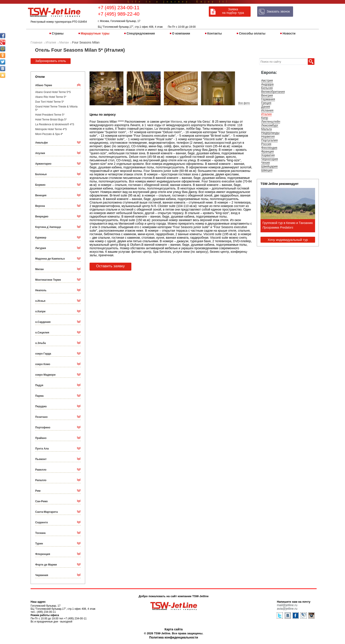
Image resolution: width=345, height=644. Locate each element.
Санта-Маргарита (46, 512)
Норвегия (268, 136)
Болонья (41, 174)
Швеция (267, 170)
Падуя (39, 385)
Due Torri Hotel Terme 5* (50, 102)
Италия (266, 114)
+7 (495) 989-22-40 (119, 14)
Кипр (265, 118)
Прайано (41, 438)
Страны (58, 33)
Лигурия (41, 248)
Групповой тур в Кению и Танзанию (288, 223)
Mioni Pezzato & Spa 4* (49, 134)
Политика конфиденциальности (174, 637)
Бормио (40, 185)
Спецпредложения (141, 33)
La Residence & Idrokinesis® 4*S (55, 124)
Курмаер (41, 238)
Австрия (267, 80)
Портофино (43, 428)
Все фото (244, 103)
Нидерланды (270, 133)
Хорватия (268, 155)
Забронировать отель (51, 61)
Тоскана (40, 533)
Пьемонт (41, 459)
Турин (39, 544)
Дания (266, 107)
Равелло (41, 470)
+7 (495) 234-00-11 (119, 8)
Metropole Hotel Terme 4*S (51, 129)
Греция (266, 103)
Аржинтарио (43, 164)
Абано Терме (44, 85)
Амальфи (41, 143)
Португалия (269, 140)
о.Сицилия (42, 333)
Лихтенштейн (271, 122)
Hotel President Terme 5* (50, 115)
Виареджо (42, 216)
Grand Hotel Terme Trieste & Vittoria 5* (56, 108)
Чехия (265, 163)
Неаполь (41, 290)
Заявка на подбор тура (233, 11)
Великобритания (273, 92)
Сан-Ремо (41, 501)
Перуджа (41, 406)
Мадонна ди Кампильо (50, 259)
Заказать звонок (278, 11)
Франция (267, 151)
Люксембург (270, 125)
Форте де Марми (46, 565)
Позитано (41, 417)
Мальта (266, 129)
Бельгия (267, 88)
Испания (267, 110)
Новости (289, 33)
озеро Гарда (43, 354)
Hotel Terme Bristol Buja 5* (51, 120)
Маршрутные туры (95, 33)
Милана (176, 122)
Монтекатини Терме (48, 280)
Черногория (270, 159)
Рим (38, 491)
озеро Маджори (45, 375)
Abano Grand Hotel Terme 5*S (53, 92)
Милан (39, 269)
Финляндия (269, 148)
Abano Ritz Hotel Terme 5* (51, 97)
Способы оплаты (252, 33)
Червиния (42, 575)
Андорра (267, 84)
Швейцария (269, 166)
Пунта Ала (42, 449)
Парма (39, 396)
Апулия (40, 153)
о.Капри (40, 311)
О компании (181, 33)
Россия (266, 144)
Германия (268, 99)
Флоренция (43, 554)
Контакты (215, 33)
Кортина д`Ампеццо (48, 227)
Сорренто (42, 522)
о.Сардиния (43, 322)
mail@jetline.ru (287, 605)
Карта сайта (174, 629)
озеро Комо (43, 364)
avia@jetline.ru (287, 609)
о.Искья (40, 301)
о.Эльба (40, 343)
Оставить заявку (110, 266)
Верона (40, 206)
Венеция (41, 195)
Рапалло (41, 480)
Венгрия (267, 95)
